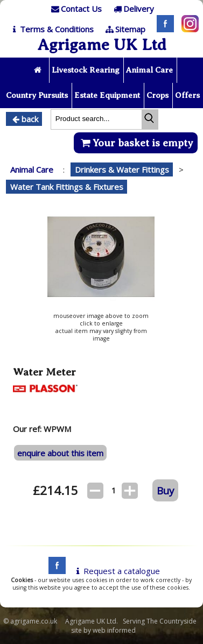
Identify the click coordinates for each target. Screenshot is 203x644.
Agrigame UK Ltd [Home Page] (102, 45)
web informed (114, 630)
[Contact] (75, 9)
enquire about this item (60, 453)
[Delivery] (133, 9)
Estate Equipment (107, 95)
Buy (165, 490)
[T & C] (51, 29)
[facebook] (54, 571)
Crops (157, 95)
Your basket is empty (135, 143)
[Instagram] (187, 29)
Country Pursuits (37, 95)
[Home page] (38, 70)
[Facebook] (163, 29)
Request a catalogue (116, 571)
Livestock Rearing (86, 70)
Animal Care (149, 70)
